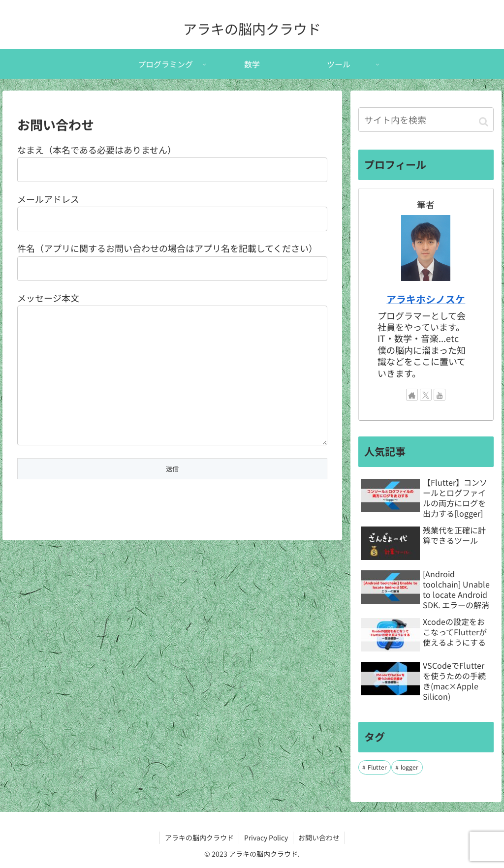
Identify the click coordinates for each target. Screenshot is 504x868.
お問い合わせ (319, 837)
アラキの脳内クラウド (199, 837)
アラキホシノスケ (426, 299)
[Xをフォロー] (426, 395)
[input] (426, 120)
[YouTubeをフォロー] (440, 395)
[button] (484, 121)
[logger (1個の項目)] (407, 767)
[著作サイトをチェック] (412, 395)
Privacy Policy (266, 837)
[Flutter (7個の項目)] (375, 767)
